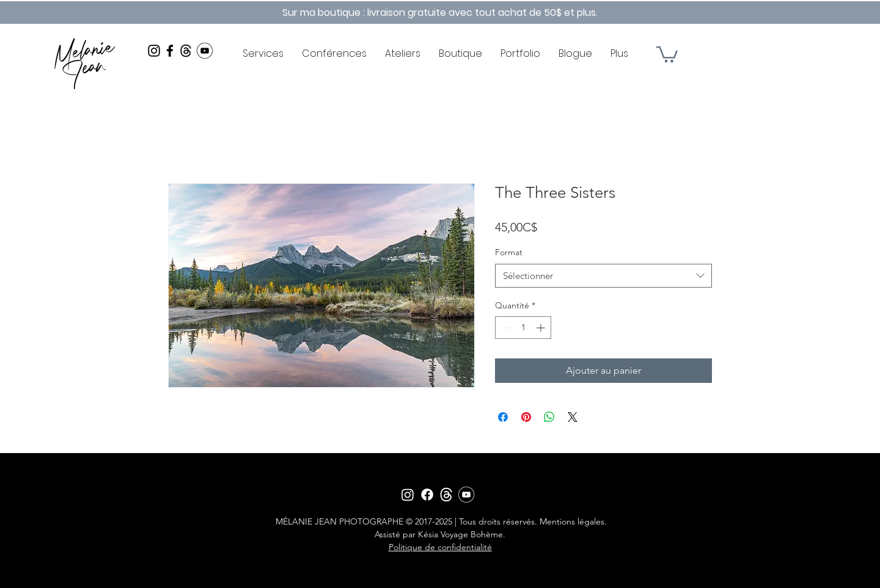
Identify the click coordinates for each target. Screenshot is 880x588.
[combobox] (603, 276)
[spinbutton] (523, 328)
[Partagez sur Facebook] (503, 417)
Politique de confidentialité (440, 547)
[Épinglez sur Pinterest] (526, 417)
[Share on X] (573, 417)
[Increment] (542, 328)
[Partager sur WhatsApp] (549, 417)
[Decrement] (504, 328)
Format (509, 252)
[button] (667, 53)
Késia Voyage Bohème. (462, 534)
